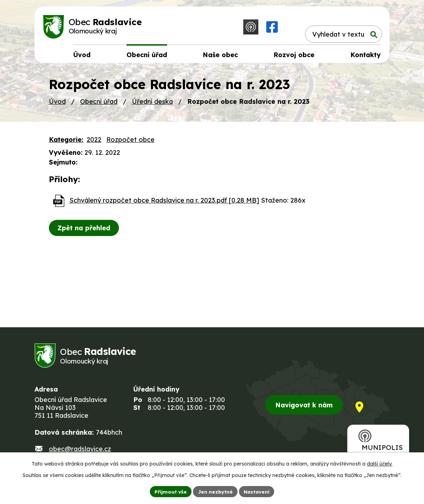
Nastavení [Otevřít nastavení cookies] (258, 491)
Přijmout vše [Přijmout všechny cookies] (169, 491)
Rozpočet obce (130, 142)
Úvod (57, 104)
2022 (94, 142)
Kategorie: (66, 142)
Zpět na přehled (85, 230)
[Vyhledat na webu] (340, 27)
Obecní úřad (99, 104)
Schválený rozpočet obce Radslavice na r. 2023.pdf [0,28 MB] (164, 203)
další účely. (380, 463)
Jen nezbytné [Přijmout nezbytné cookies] (215, 491)
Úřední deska (152, 104)
